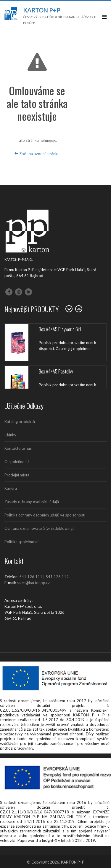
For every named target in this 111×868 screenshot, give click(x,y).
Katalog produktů (20, 422)
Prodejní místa (17, 475)
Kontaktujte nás (18, 448)
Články (10, 435)
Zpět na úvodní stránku (37, 154)
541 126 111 (31, 577)
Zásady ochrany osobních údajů (32, 502)
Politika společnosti (21, 542)
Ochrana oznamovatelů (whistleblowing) (39, 528)
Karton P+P (42, 10)
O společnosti (17, 462)
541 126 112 (57, 577)
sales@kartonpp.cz (33, 583)
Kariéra (11, 488)
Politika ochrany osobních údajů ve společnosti (45, 515)
